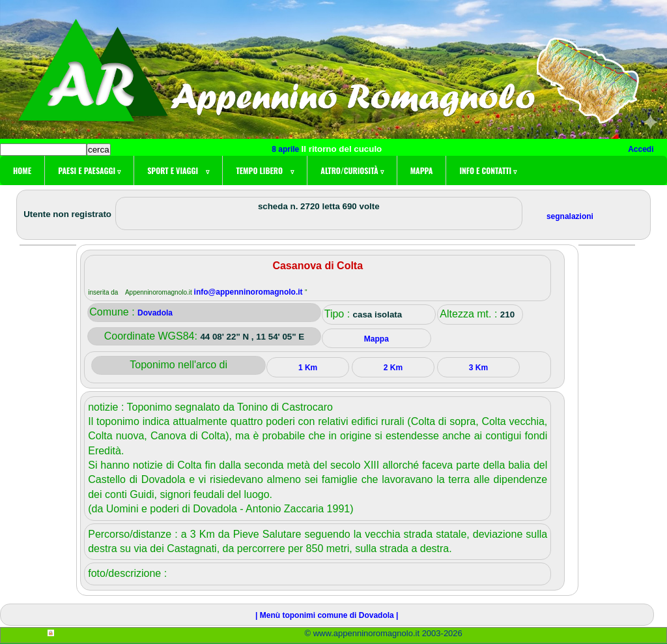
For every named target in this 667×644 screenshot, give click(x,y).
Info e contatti (488, 170)
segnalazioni (570, 216)
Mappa (422, 170)
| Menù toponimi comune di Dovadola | (327, 615)
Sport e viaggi (178, 170)
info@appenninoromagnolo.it (249, 292)
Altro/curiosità (352, 170)
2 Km (393, 368)
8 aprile (286, 149)
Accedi (641, 149)
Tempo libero (265, 170)
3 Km (478, 368)
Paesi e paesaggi (89, 170)
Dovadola (155, 313)
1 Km (308, 368)
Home (22, 170)
